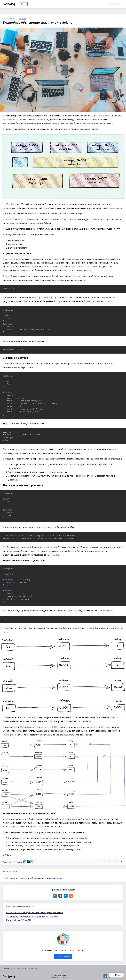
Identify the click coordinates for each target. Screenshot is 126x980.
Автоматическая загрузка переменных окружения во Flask (35, 913)
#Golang (7, 855)
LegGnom (22, 19)
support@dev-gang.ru (59, 977)
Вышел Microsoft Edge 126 (19, 920)
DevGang (9, 4)
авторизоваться (55, 878)
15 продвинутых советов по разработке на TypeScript (32, 916)
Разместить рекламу (63, 957)
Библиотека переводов (27, 968)
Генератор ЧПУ (9, 968)
